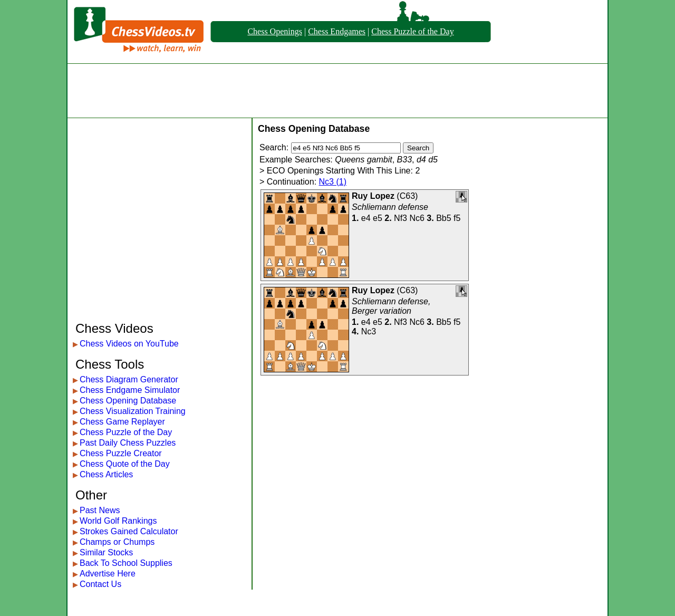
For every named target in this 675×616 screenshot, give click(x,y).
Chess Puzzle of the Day (412, 31)
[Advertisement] (337, 91)
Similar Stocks (106, 552)
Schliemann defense (390, 207)
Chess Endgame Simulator (130, 390)
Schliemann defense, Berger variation (391, 306)
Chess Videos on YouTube (129, 344)
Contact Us (100, 584)
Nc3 (369, 331)
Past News (100, 510)
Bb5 (443, 218)
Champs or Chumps (117, 542)
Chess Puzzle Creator (121, 453)
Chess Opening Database (128, 401)
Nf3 (401, 218)
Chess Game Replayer (122, 422)
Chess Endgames (337, 31)
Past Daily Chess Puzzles (128, 443)
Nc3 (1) (333, 182)
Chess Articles (106, 474)
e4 (366, 218)
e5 (378, 218)
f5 (457, 218)
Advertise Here (108, 574)
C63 (407, 196)
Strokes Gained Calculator (129, 531)
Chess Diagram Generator (129, 379)
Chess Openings (275, 31)
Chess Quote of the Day (125, 464)
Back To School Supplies (126, 563)
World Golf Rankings (118, 521)
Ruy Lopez (373, 196)
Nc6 (417, 218)
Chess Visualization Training (133, 411)
